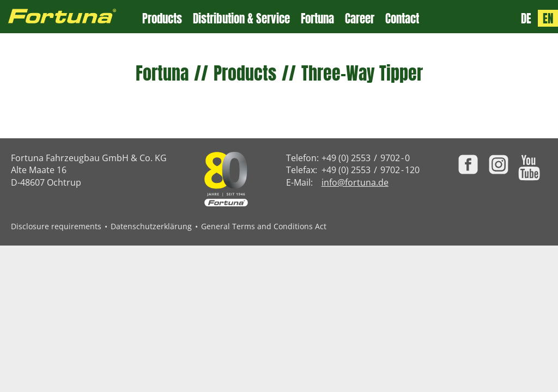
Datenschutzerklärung (151, 226)
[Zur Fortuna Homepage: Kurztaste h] (71, 17)
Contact (402, 19)
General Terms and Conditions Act (264, 226)
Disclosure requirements (56, 226)
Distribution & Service (241, 19)
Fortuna (317, 19)
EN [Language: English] (548, 18)
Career (360, 19)
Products (162, 19)
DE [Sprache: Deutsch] (526, 18)
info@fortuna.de (355, 182)
